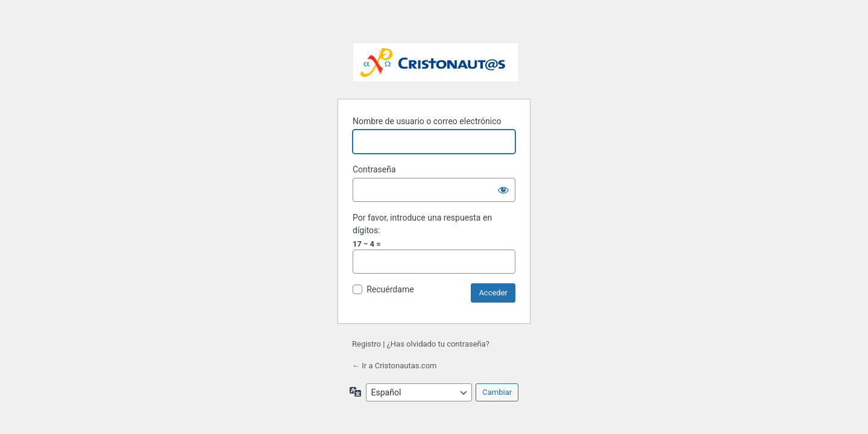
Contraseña (374, 169)
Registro (366, 344)
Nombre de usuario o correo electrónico (427, 121)
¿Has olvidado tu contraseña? (438, 344)
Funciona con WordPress (436, 64)
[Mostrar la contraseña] (503, 190)
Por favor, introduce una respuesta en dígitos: (422, 224)
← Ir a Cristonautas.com (394, 366)
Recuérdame (390, 289)
